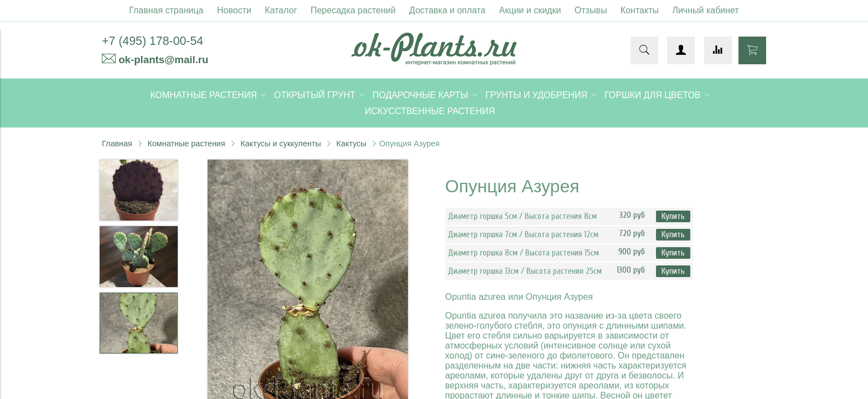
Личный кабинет (705, 10)
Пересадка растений (353, 10)
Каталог (281, 10)
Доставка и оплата (447, 10)
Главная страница (166, 10)
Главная (117, 144)
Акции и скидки (530, 10)
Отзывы (591, 10)
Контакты (640, 10)
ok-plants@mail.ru (163, 60)
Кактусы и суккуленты (281, 144)
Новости (234, 10)
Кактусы (352, 144)
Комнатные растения (186, 144)
